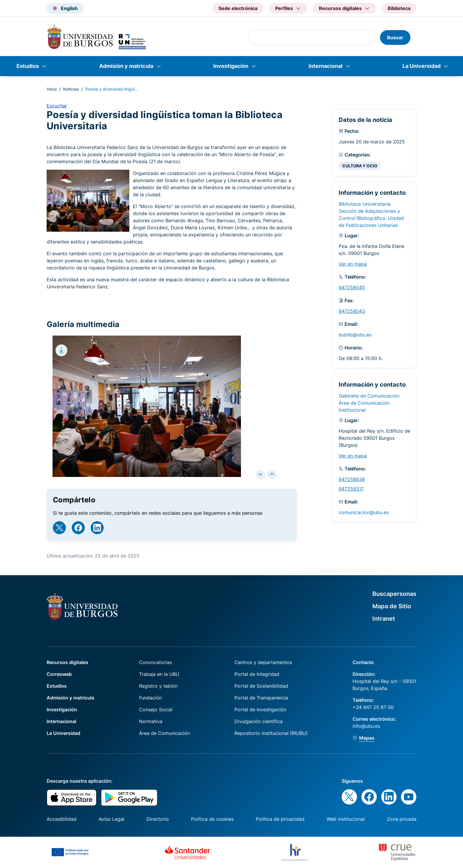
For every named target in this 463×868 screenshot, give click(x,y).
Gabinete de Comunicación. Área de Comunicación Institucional (370, 403)
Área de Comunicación (164, 733)
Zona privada (402, 819)
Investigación (231, 66)
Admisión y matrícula (126, 66)
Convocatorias (155, 662)
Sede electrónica (238, 8)
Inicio (52, 89)
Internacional (326, 66)
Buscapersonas (394, 594)
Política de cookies (212, 819)
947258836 (352, 479)
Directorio (158, 819)
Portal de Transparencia (261, 698)
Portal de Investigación (260, 710)
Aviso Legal (111, 819)
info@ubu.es (366, 726)
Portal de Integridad (257, 674)
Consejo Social (156, 710)
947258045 (352, 287)
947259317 (351, 489)
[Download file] (61, 350)
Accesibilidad (62, 819)
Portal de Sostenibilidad (261, 686)
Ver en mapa (353, 264)
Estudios (28, 66)
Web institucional (346, 819)
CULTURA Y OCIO (360, 166)
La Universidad (422, 66)
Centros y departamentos (263, 662)
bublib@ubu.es (355, 335)
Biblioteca (399, 8)
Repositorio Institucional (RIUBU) (271, 733)
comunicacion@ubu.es (364, 512)
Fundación (150, 698)
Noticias (71, 89)
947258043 (352, 311)
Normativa (151, 721)
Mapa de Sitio (392, 606)
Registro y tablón (158, 686)
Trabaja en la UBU (159, 674)
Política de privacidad (280, 819)
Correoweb (59, 674)
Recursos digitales (67, 662)
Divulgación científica (259, 721)
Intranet (384, 619)
